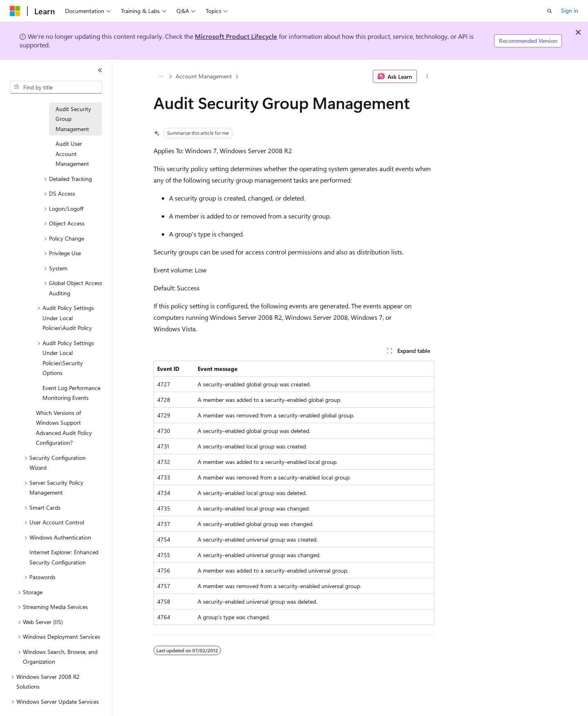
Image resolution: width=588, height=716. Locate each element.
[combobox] (56, 87)
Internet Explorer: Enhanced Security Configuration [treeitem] (64, 557)
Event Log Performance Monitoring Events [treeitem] (71, 393)
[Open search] (550, 11)
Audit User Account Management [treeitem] (72, 154)
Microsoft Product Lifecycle (236, 36)
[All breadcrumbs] (161, 76)
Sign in (570, 10)
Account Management (204, 76)
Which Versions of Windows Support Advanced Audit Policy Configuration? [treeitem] (64, 428)
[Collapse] (100, 70)
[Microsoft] (15, 11)
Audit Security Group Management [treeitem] (73, 119)
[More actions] (427, 76)
